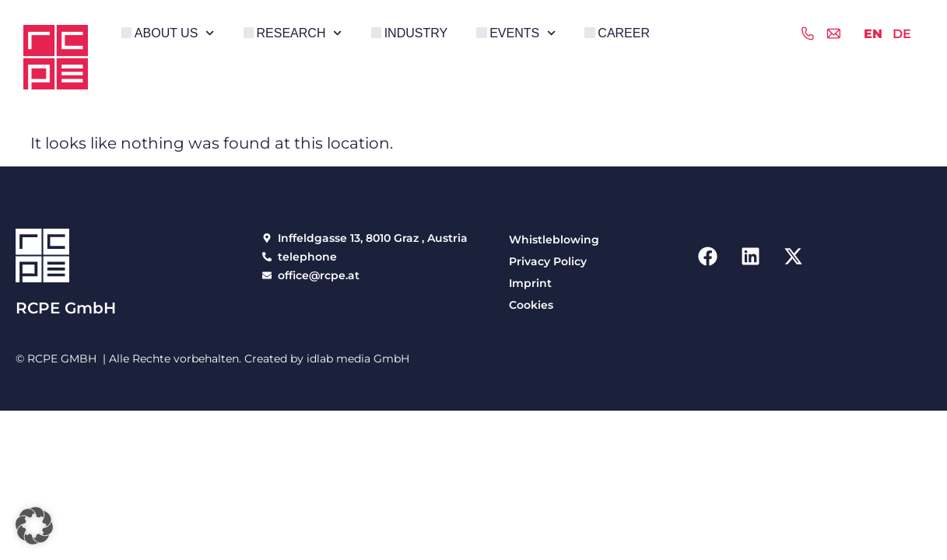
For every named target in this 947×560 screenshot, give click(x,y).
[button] (34, 526)
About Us (175, 33)
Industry (416, 33)
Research (300, 33)
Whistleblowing (554, 240)
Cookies (531, 305)
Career (624, 33)
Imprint (530, 283)
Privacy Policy (548, 261)
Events (523, 33)
